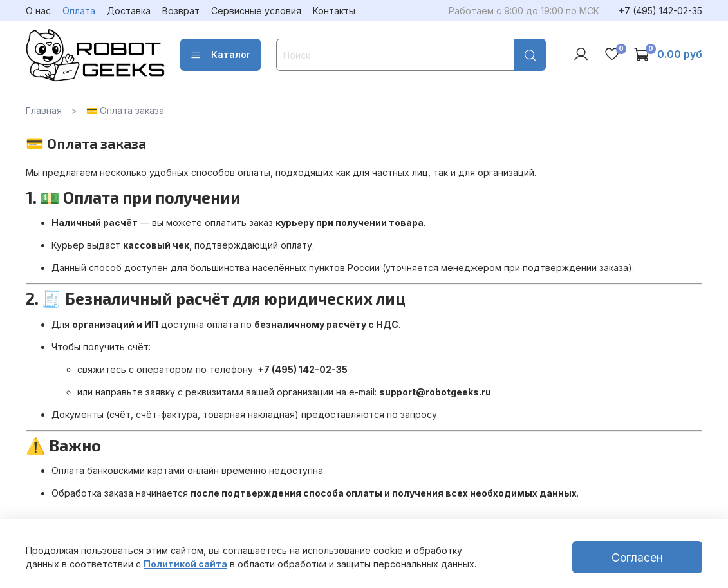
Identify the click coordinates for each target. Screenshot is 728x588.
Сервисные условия (256, 11)
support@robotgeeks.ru (435, 392)
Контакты (334, 11)
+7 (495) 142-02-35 (660, 11)
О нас (38, 11)
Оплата (79, 11)
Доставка (129, 11)
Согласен (637, 557)
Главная (44, 110)
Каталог (220, 55)
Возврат (181, 11)
